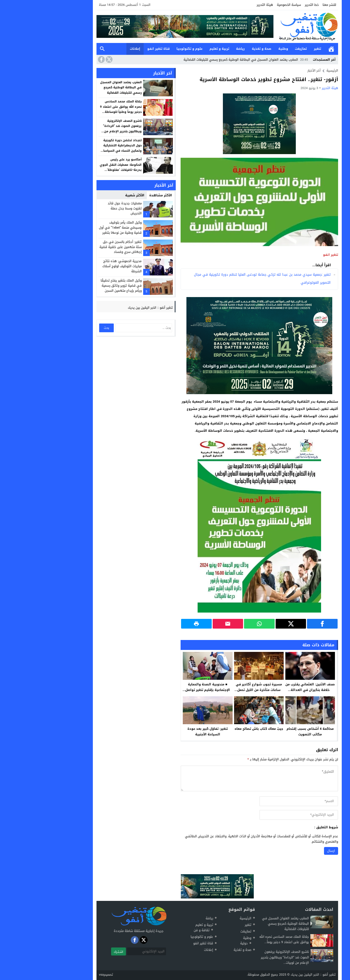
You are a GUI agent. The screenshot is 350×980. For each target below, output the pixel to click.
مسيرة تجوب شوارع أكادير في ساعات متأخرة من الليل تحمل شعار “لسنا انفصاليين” (217, 690)
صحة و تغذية (219, 49)
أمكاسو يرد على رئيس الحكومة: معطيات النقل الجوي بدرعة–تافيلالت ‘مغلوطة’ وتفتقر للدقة (78, 167)
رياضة (198, 49)
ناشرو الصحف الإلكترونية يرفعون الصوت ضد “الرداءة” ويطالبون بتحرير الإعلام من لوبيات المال (80, 129)
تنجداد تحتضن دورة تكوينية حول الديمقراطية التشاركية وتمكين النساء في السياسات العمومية (79, 148)
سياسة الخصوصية (247, 5)
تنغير (275, 49)
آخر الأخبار (272, 71)
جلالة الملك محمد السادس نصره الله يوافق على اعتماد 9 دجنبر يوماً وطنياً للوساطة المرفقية (79, 109)
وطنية (241, 49)
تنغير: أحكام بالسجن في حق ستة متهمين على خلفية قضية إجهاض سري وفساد (78, 247)
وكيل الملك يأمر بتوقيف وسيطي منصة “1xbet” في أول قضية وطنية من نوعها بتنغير (78, 228)
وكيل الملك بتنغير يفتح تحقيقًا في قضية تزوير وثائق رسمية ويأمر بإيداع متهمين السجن (79, 286)
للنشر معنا (287, 5)
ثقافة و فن (159, 930)
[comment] (217, 778)
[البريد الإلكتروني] (104, 951)
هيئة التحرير (223, 5)
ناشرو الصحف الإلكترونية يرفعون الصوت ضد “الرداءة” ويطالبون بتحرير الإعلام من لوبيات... (243, 957)
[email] (256, 815)
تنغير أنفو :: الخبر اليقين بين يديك (108, 308)
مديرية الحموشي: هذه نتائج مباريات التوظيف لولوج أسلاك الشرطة (80, 266)
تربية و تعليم (177, 49)
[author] (256, 801)
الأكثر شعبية (92, 195)
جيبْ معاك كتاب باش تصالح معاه (217, 729)
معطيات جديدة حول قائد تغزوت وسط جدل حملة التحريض (82, 208)
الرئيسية (289, 49)
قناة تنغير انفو (116, 49)
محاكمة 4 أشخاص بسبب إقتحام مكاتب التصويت (268, 731)
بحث (60, 49)
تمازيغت (258, 49)
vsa (59, 975)
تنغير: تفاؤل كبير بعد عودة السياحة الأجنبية (165, 731)
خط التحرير (270, 5)
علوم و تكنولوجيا (147, 49)
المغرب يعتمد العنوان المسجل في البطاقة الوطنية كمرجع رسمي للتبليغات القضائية (204, 60)
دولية (202, 943)
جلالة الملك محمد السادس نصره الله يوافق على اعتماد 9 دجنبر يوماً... (242, 939)
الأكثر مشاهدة (118, 195)
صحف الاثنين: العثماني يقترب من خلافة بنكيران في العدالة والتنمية (268, 690)
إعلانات (93, 49)
